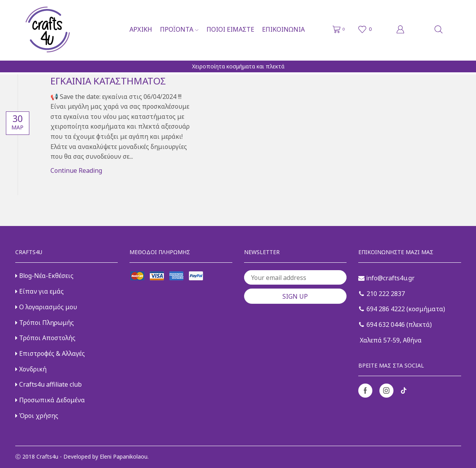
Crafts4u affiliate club (48, 384)
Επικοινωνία (283, 29)
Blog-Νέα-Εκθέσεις (44, 276)
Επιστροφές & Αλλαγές (50, 353)
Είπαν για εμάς (40, 291)
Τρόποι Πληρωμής (45, 323)
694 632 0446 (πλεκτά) (395, 325)
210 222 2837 (382, 294)
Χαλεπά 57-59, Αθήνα (390, 340)
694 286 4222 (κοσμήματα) (402, 309)
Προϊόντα (179, 29)
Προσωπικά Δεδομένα (50, 400)
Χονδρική (31, 369)
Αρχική (141, 29)
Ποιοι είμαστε (230, 29)
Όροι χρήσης (37, 416)
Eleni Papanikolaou (124, 456)
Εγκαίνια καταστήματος (108, 81)
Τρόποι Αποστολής (45, 338)
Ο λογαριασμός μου (46, 307)
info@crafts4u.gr (386, 278)
